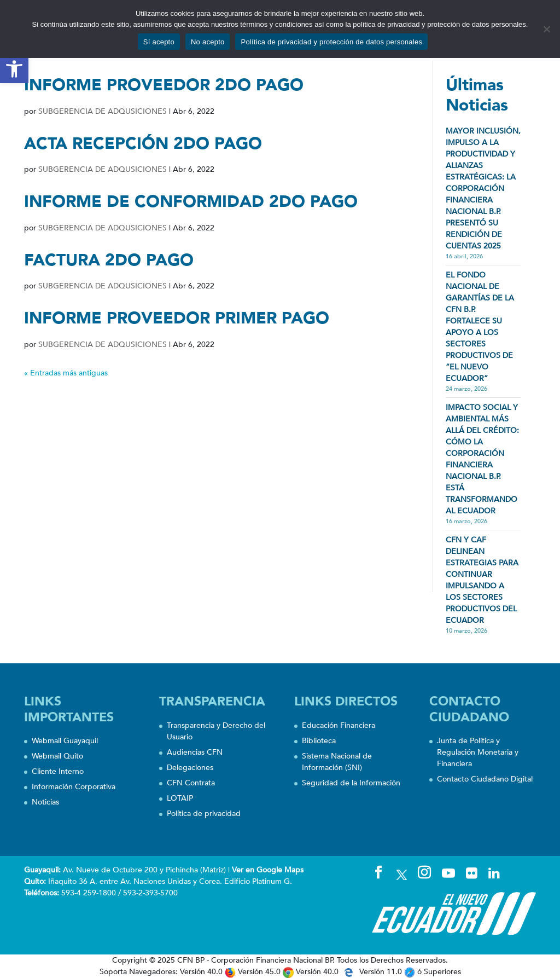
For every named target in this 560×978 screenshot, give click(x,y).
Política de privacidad (204, 814)
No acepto (208, 42)
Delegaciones (190, 768)
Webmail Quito (57, 756)
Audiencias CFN (195, 752)
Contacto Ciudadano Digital (485, 779)
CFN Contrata (191, 783)
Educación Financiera (339, 725)
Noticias (45, 802)
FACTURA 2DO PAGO (109, 260)
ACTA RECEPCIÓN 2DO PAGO (143, 144)
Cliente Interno (58, 771)
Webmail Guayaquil (65, 741)
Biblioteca (319, 741)
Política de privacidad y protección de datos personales (331, 42)
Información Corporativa (74, 787)
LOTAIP (180, 798)
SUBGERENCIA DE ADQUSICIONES (103, 111)
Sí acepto (159, 42)
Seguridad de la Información (351, 783)
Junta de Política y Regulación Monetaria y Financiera (478, 752)
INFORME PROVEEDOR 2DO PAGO (164, 85)
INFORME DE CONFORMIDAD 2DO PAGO (191, 202)
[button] (14, 69)
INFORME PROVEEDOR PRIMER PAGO (177, 318)
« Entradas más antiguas (66, 373)
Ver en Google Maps (268, 870)
